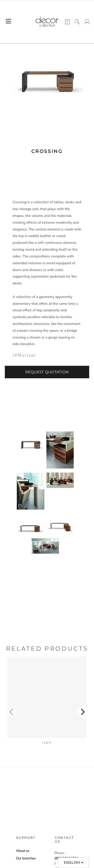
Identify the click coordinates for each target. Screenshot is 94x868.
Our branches (26, 858)
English (74, 863)
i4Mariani (24, 355)
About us (23, 851)
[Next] (82, 712)
